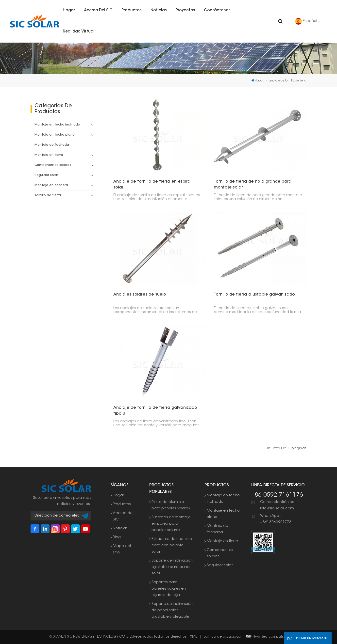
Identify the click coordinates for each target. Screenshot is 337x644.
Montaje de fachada (52, 145)
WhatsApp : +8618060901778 (276, 519)
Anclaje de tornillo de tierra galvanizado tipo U (155, 411)
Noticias (159, 10)
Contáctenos (217, 10)
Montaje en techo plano (55, 135)
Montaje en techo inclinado (57, 125)
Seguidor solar (46, 175)
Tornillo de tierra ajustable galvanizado (254, 295)
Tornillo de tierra (48, 195)
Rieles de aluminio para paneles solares (171, 505)
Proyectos (185, 10)
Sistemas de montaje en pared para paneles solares (171, 524)
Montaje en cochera (51, 185)
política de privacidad (222, 637)
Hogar (69, 10)
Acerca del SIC (98, 10)
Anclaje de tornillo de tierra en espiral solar (152, 185)
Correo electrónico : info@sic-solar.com (278, 505)
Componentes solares (53, 165)
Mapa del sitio (122, 549)
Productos (132, 10)
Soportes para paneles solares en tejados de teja (169, 589)
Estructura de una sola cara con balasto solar (172, 545)
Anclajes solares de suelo (140, 295)
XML (193, 637)
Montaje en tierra (49, 155)
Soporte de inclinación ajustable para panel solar (172, 567)
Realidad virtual (79, 32)
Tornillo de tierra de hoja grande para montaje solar (253, 185)
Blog (117, 537)
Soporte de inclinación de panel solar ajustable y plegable (172, 610)
